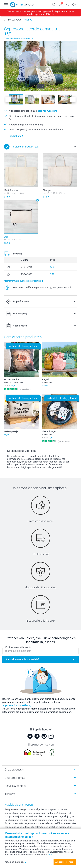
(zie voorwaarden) (47, 111)
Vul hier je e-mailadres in (18, 648)
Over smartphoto (15, 778)
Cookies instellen (16, 862)
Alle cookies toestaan (64, 862)
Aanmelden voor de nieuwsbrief (22, 659)
